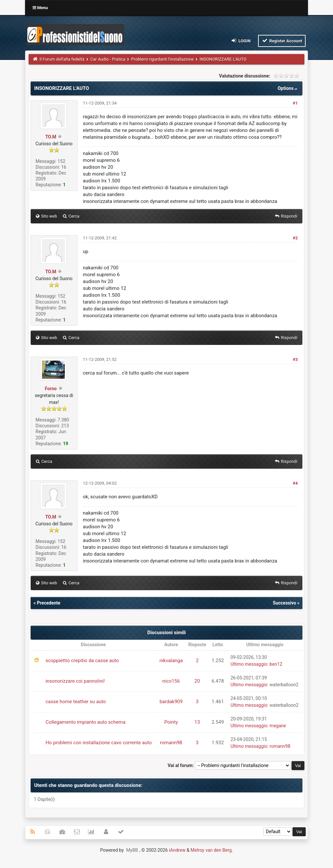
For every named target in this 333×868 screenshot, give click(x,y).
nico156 (171, 681)
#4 (295, 483)
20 (197, 681)
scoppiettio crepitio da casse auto (82, 661)
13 (197, 722)
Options (288, 88)
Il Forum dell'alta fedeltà (62, 59)
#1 (295, 103)
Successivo (284, 603)
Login (241, 41)
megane (278, 726)
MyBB (132, 850)
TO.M (51, 137)
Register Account (282, 41)
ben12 (276, 664)
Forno (51, 389)
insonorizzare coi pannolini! (75, 681)
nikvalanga (171, 661)
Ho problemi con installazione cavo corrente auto (99, 743)
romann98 (171, 743)
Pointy (171, 722)
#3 (295, 359)
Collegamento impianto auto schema (86, 722)
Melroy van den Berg (211, 850)
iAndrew (177, 850)
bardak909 (171, 702)
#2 (295, 238)
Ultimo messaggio (249, 664)
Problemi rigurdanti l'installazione (162, 59)
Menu (40, 8)
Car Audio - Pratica (108, 59)
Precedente (49, 603)
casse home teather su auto (76, 702)
